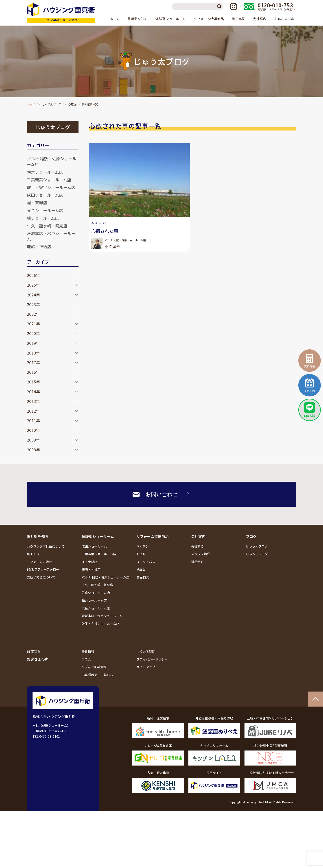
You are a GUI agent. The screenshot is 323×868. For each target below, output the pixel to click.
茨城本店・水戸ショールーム (51, 236)
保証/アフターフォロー (43, 569)
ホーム (115, 19)
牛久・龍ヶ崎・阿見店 (47, 226)
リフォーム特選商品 (153, 536)
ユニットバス (146, 562)
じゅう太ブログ (52, 104)
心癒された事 (105, 231)
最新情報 (88, 651)
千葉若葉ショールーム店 (49, 180)
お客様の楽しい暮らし (97, 675)
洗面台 (141, 569)
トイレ (141, 554)
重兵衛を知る (38, 536)
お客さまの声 (284, 19)
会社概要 (197, 546)
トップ (31, 104)
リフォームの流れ (39, 562)
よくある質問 (146, 651)
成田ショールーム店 (45, 195)
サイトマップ (146, 667)
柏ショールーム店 (43, 218)
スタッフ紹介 (201, 554)
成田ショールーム (94, 546)
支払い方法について (41, 577)
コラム (86, 659)
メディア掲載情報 (94, 667)
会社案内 (198, 536)
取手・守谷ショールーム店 (51, 187)
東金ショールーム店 (45, 210)
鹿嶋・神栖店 (39, 246)
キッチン (143, 546)
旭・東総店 (37, 202)
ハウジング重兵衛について (46, 546)
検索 (220, 7)
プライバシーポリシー (152, 659)
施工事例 (238, 19)
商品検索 (143, 577)
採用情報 (197, 562)
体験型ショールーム (98, 536)
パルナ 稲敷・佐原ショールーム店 (52, 161)
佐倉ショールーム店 (45, 172)
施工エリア (35, 554)
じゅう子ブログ (257, 554)
